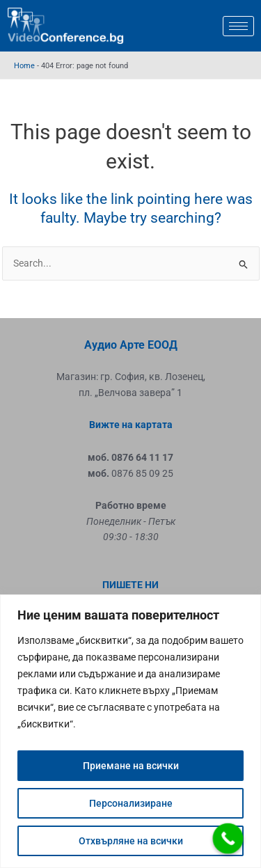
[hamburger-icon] (238, 26)
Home (24, 66)
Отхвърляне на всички (131, 841)
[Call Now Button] (228, 839)
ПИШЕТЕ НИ (130, 585)
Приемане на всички (131, 766)
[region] (130, 731)
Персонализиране (131, 803)
